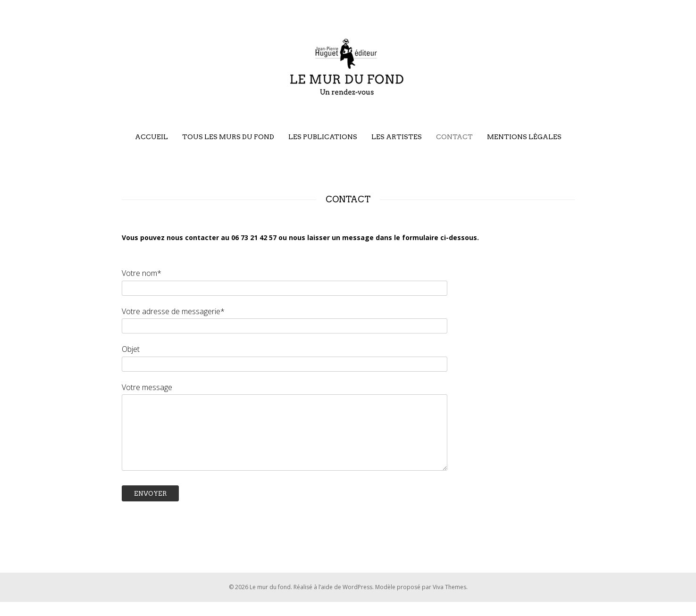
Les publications (323, 137)
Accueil (151, 137)
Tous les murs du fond (228, 137)
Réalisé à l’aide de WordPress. (334, 601)
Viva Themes (449, 601)
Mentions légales (524, 137)
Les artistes (397, 137)
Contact (454, 137)
